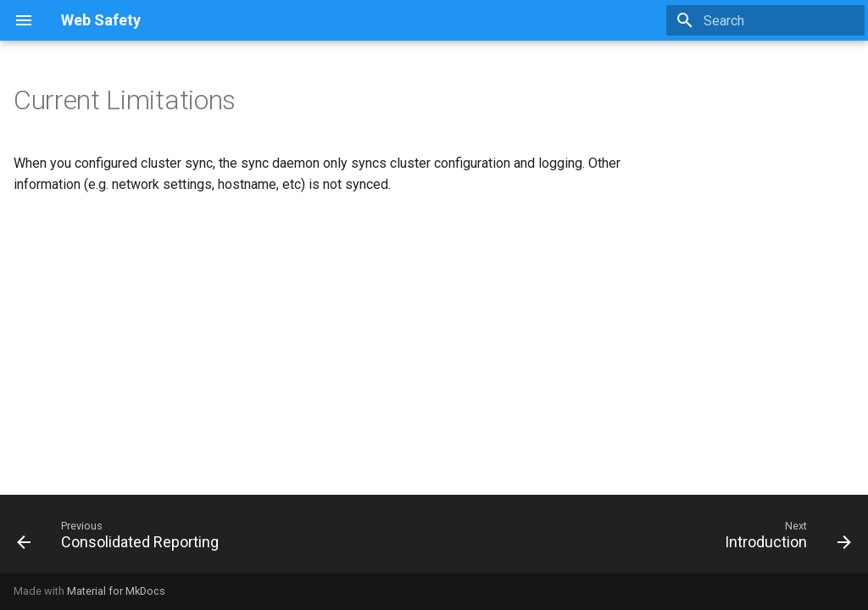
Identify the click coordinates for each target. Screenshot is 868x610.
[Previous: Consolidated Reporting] (122, 539)
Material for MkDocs (116, 591)
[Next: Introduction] (784, 539)
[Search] (765, 20)
